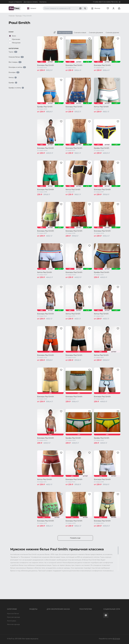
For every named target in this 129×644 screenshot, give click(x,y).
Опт (25, 599)
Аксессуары (12, 606)
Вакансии (27, 621)
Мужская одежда (13, 603)
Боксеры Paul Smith (46, 65)
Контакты (43, 2)
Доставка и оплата (31, 2)
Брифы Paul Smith (45, 107)
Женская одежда (13, 610)
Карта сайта (28, 624)
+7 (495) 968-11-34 (99, 2)
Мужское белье (13, 599)
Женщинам (16, 43)
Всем (14, 36)
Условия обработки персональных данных (82, 614)
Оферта (69, 599)
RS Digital (116, 639)
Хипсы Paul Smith (101, 107)
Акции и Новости (15, 2)
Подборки (27, 610)
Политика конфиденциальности (78, 610)
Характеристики (30, 606)
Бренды (26, 603)
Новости (27, 617)
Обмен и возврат (72, 606)
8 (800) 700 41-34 (112, 2)
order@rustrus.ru (45, 606)
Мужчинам (16, 39)
